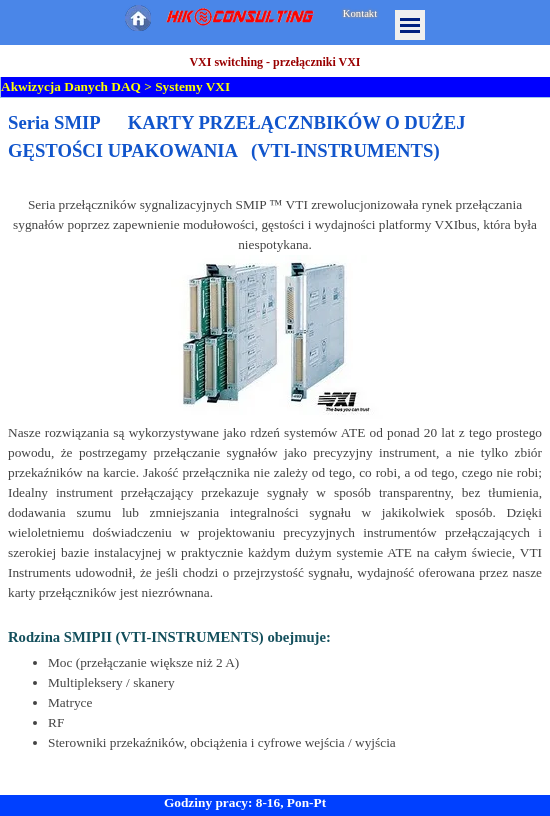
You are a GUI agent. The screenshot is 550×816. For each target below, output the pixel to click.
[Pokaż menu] (410, 25)
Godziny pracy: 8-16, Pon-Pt (245, 802)
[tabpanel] (275, 431)
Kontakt (360, 13)
